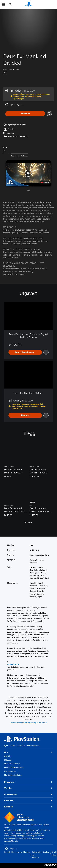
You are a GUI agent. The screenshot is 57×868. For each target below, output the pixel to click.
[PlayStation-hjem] (28, 5)
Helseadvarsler (13, 664)
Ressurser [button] (28, 801)
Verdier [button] (28, 788)
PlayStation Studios (12, 764)
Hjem (6, 746)
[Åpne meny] (3, 5)
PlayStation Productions (14, 767)
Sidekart (46, 852)
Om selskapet (10, 771)
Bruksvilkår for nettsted (36, 855)
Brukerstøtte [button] (28, 794)
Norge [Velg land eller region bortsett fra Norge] (11, 849)
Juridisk (7, 852)
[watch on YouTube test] (45, 183)
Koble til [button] (28, 807)
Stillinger (8, 760)
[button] (28, 173)
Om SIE (7, 756)
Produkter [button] (28, 782)
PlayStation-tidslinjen (13, 775)
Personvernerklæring (21, 852)
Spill (13, 746)
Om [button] (28, 752)
